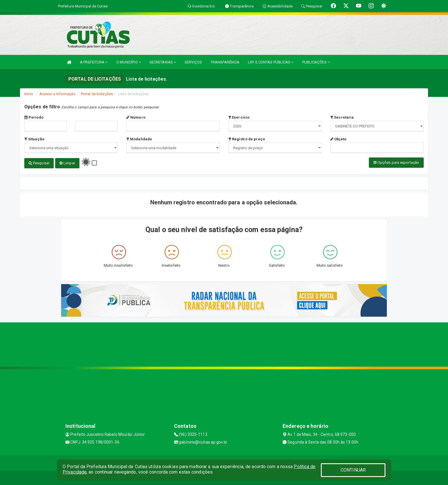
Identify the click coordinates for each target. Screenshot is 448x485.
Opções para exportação (396, 162)
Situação (34, 139)
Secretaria (342, 117)
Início (29, 94)
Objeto (338, 139)
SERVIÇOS (193, 62)
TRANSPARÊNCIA (225, 62)
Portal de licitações (97, 94)
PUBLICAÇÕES (316, 62)
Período (34, 117)
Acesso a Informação (58, 94)
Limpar (67, 163)
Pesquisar (39, 163)
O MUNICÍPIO (129, 62)
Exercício (239, 117)
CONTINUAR (353, 470)
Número (136, 117)
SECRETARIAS (163, 62)
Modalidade (139, 139)
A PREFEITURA (94, 62)
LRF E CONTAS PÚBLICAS (271, 62)
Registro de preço (247, 139)
